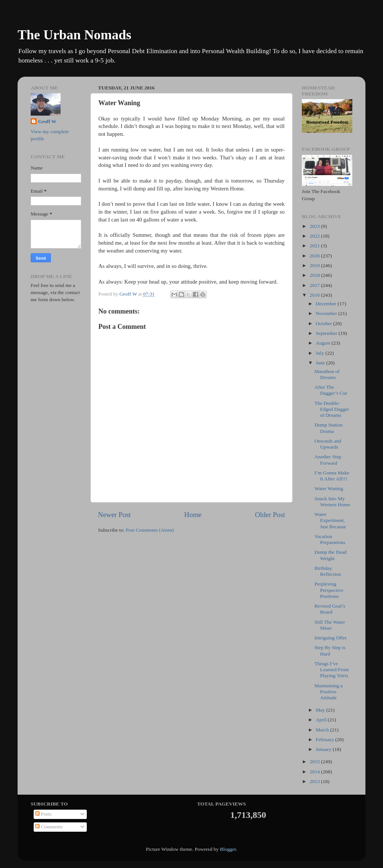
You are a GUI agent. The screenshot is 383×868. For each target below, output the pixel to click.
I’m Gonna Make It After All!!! (332, 476)
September (327, 333)
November (327, 313)
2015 (315, 762)
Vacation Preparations (330, 539)
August (324, 343)
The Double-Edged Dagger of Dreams (332, 409)
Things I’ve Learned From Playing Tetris (332, 670)
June (321, 363)
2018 (315, 275)
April (322, 720)
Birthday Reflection (328, 571)
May (321, 710)
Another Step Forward (328, 460)
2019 (315, 265)
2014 (315, 772)
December (327, 304)
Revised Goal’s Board (330, 609)
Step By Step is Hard (330, 650)
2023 (315, 226)
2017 (315, 285)
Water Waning (329, 488)
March (323, 730)
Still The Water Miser (330, 625)
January (324, 749)
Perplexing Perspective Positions (329, 590)
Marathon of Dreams (327, 374)
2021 (315, 246)
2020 (315, 256)
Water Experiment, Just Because (330, 520)
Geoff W (47, 121)
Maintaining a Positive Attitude (329, 692)
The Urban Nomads (74, 35)
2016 (315, 295)
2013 (315, 781)
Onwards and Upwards (328, 444)
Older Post (270, 515)
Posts (43, 814)
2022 (315, 236)
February (325, 739)
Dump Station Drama (329, 428)
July (321, 353)
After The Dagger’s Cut (331, 390)
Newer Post (114, 515)
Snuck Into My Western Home (332, 502)
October (324, 323)
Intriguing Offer (331, 638)
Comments (49, 827)
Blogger (228, 849)
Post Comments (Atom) (150, 530)
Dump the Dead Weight (330, 555)
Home (193, 515)
